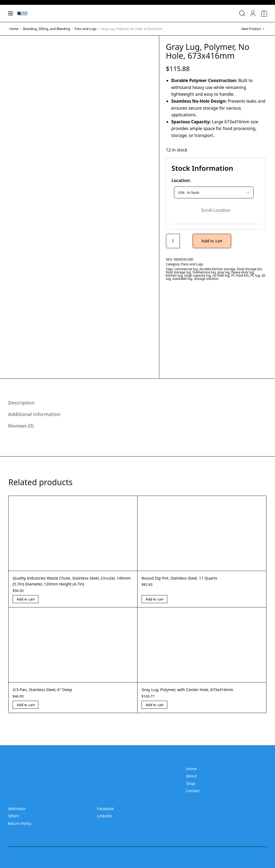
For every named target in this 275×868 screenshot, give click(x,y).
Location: (181, 180)
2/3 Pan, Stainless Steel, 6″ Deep (45, 689)
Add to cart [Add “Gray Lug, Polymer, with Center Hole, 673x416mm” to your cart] (154, 705)
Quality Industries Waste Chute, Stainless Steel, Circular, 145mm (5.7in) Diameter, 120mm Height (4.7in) (68, 581)
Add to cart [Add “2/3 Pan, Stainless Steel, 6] (26, 705)
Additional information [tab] (34, 414)
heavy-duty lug (243, 272)
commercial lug (186, 269)
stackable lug (182, 279)
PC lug (255, 275)
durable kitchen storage (217, 269)
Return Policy (20, 823)
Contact (193, 791)
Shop (191, 783)
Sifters (14, 816)
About (191, 776)
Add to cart (213, 241)
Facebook (105, 809)
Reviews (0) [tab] (21, 426)
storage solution (206, 279)
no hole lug (221, 275)
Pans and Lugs (86, 29)
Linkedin (104, 816)
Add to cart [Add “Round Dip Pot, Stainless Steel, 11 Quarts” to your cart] (154, 599)
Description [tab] (21, 403)
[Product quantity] (173, 241)
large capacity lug (198, 275)
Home (14, 29)
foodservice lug (204, 272)
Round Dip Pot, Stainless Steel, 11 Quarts (183, 578)
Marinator (17, 809)
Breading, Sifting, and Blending (47, 29)
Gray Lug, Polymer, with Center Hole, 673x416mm (191, 689)
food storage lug (178, 272)
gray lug (224, 272)
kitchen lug (174, 275)
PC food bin (240, 275)
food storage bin (250, 269)
